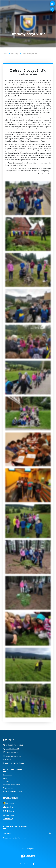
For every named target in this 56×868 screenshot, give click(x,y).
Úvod (5, 54)
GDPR (5, 778)
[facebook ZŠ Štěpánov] (34, 864)
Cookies (6, 781)
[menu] (52, 4)
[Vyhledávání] (52, 9)
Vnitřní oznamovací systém (12, 791)
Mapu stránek (22, 838)
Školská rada (7, 775)
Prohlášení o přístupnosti (12, 785)
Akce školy (15, 54)
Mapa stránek (8, 788)
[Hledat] (50, 833)
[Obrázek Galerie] (28, 198)
